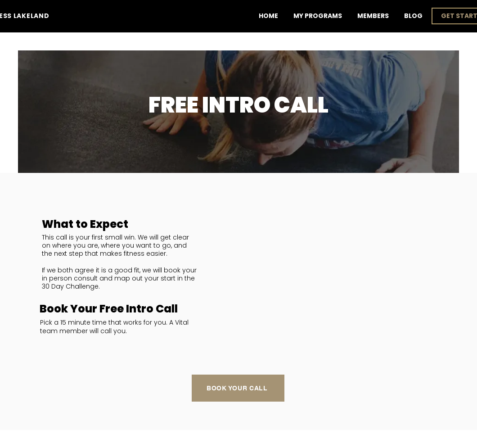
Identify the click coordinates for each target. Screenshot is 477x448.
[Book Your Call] (238, 388)
